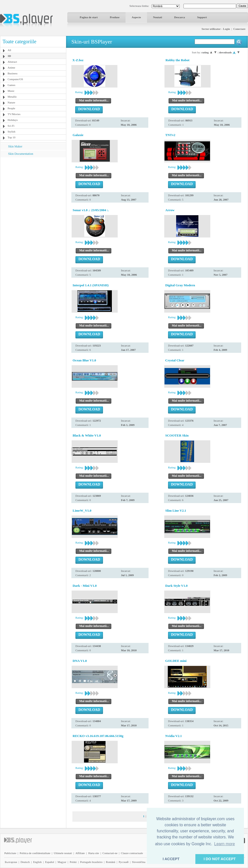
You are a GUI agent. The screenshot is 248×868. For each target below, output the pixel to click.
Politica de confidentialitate (35, 853)
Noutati (158, 17)
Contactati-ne (110, 853)
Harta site (94, 853)
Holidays (13, 120)
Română (111, 862)
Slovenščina (139, 862)
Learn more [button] (224, 844)
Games (12, 85)
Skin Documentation (21, 154)
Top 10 (12, 137)
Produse (115, 17)
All (9, 50)
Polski (73, 862)
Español (49, 862)
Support (202, 17)
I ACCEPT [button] (171, 859)
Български (11, 862)
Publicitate (10, 853)
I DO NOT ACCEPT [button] (220, 859)
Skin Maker (15, 146)
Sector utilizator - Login (216, 29)
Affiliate (80, 853)
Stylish (12, 132)
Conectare (239, 29)
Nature (11, 102)
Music (11, 91)
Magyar (62, 862)
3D (9, 56)
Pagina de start (89, 17)
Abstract (12, 62)
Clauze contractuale (132, 853)
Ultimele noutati (63, 853)
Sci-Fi (11, 126)
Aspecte (136, 17)
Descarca (180, 17)
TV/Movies (14, 114)
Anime (11, 68)
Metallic (12, 97)
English (37, 862)
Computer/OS (15, 79)
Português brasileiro (91, 862)
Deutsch (25, 862)
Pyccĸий (124, 862)
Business (13, 73)
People (11, 108)
